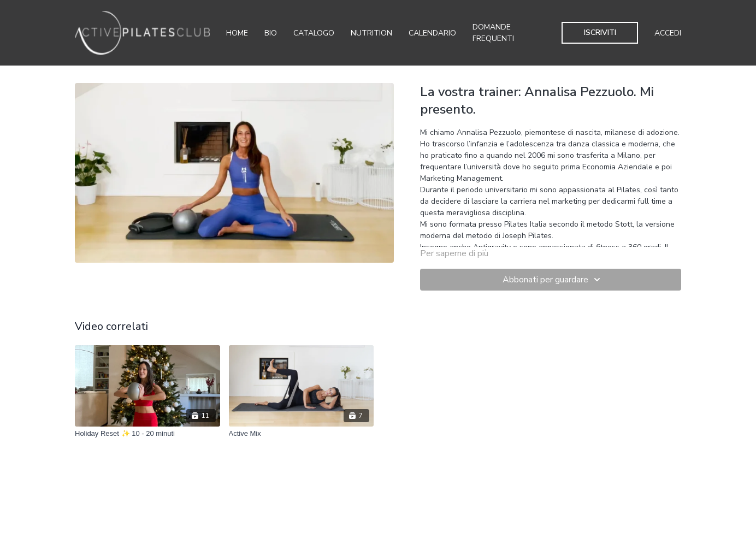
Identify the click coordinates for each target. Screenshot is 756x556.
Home (237, 33)
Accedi (668, 33)
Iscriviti (600, 32)
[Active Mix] (302, 434)
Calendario (432, 33)
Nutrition (371, 33)
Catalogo (314, 33)
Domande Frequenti (493, 33)
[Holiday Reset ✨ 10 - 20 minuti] (147, 434)
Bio (271, 33)
